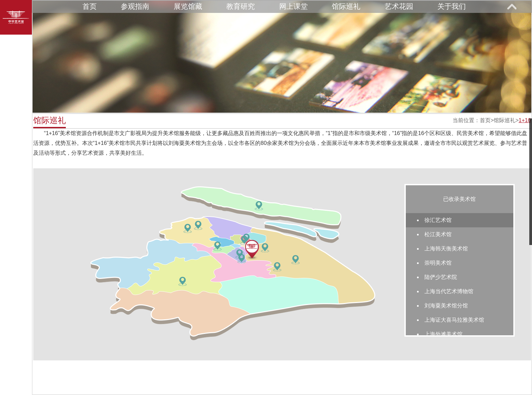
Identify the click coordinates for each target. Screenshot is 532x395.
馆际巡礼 (346, 6)
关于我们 (452, 6)
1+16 (525, 120)
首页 (90, 6)
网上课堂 (293, 6)
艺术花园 (399, 6)
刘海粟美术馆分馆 (446, 306)
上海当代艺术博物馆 (449, 291)
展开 (512, 6)
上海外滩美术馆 (443, 334)
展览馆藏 (188, 6)
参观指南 (135, 6)
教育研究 (241, 6)
